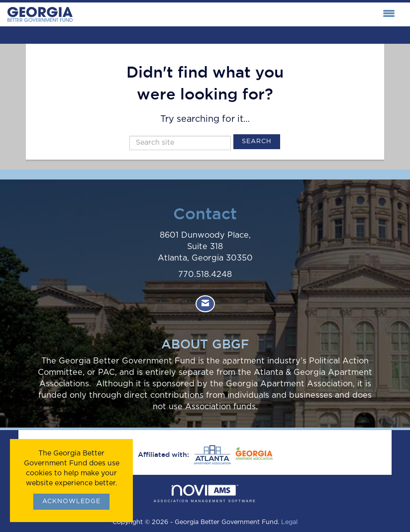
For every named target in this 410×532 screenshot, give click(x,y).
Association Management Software (205, 494)
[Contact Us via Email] (205, 304)
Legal (289, 522)
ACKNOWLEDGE (71, 501)
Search (257, 141)
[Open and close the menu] (236, 14)
